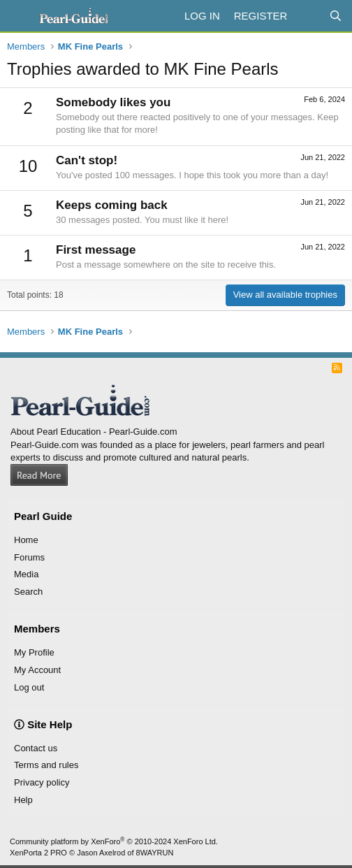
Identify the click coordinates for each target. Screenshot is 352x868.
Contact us (36, 748)
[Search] (336, 16)
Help (23, 800)
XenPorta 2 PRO (38, 853)
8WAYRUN (155, 853)
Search (28, 592)
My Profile (34, 652)
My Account (37, 670)
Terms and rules (46, 765)
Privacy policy (42, 782)
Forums (29, 557)
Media (26, 574)
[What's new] (308, 16)
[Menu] (19, 16)
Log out (29, 687)
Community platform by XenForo (114, 841)
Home (26, 540)
